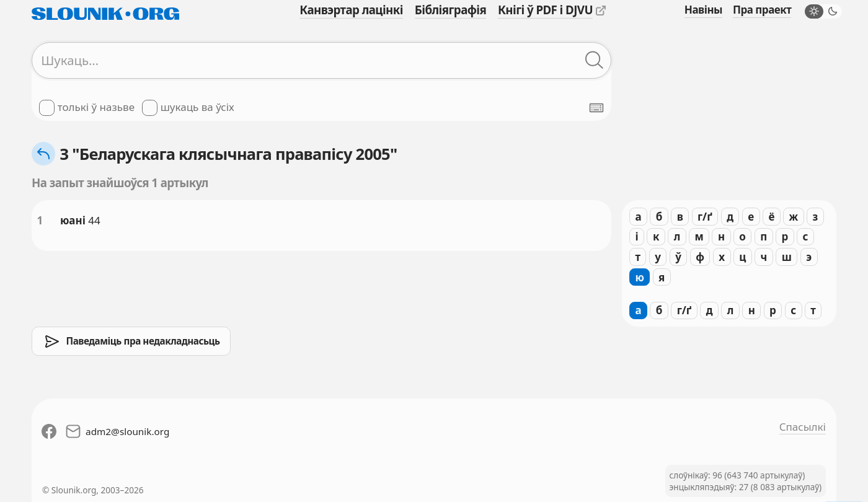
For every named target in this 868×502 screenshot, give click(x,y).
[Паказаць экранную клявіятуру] (596, 108)
